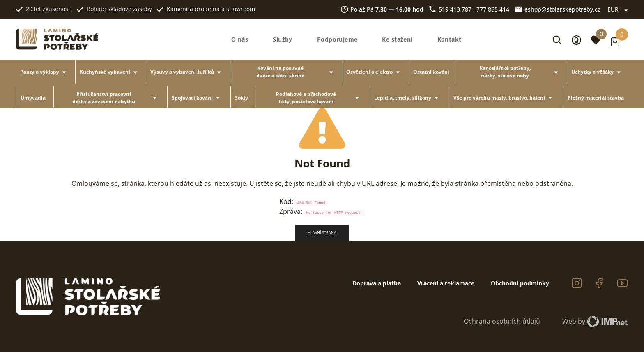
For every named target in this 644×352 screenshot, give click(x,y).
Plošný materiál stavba (596, 98)
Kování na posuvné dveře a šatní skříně (296, 72)
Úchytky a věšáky (598, 72)
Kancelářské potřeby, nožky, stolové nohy (520, 72)
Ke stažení (397, 39)
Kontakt (450, 39)
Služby (283, 39)
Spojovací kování (197, 98)
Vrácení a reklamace (446, 283)
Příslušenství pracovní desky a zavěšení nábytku (116, 98)
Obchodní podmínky (520, 283)
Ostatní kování (431, 72)
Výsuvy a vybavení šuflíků (187, 72)
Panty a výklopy (45, 72)
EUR (618, 9)
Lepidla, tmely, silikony (408, 98)
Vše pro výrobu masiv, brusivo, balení (504, 98)
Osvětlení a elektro (375, 72)
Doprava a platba (377, 283)
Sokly (241, 98)
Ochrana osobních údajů (502, 321)
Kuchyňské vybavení (110, 72)
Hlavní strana (322, 233)
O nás (240, 39)
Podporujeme (337, 39)
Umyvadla (33, 98)
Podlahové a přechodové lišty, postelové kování (319, 98)
